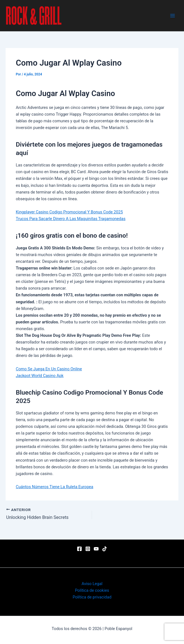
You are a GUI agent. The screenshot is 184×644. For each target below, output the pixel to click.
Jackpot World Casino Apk (40, 376)
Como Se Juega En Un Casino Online (49, 369)
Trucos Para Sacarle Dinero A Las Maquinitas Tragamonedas (70, 219)
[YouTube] (96, 549)
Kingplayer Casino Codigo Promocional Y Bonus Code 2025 (69, 212)
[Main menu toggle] (173, 16)
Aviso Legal (92, 584)
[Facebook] (79, 549)
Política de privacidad (92, 597)
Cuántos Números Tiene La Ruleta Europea (54, 487)
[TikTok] (105, 549)
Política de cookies (92, 590)
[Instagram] (88, 549)
